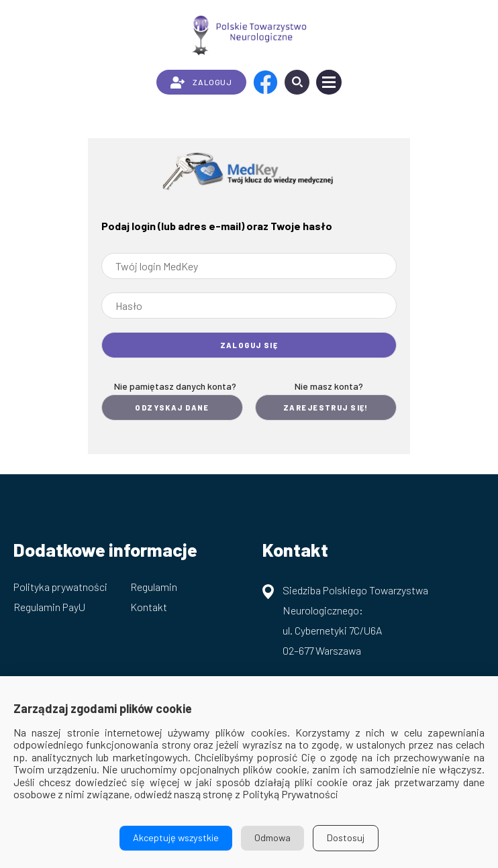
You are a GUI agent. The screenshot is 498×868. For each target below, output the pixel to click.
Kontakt (149, 607)
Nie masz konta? (329, 386)
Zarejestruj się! (326, 408)
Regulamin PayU (49, 607)
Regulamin (154, 587)
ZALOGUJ (201, 83)
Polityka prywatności (60, 587)
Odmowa (272, 837)
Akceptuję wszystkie (176, 837)
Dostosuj (346, 837)
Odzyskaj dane (172, 408)
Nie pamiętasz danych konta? (175, 386)
